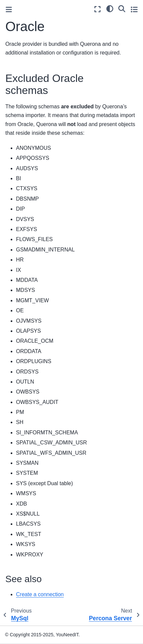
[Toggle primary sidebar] (9, 10)
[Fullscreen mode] (97, 9)
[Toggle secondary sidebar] (134, 9)
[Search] (122, 8)
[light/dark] (110, 8)
